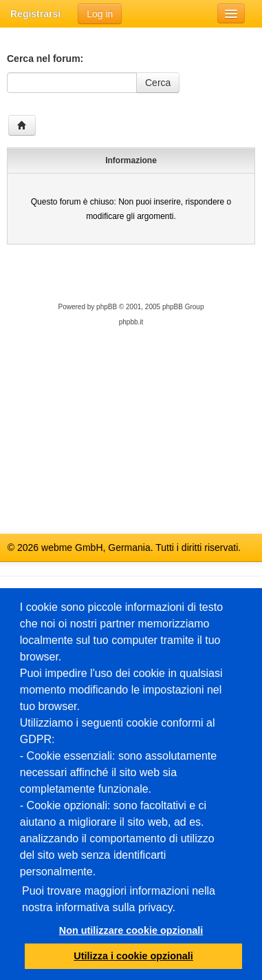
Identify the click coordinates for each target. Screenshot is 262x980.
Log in (100, 14)
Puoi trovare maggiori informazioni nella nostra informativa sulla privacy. (119, 899)
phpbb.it (131, 322)
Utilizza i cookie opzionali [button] (133, 956)
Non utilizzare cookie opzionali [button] (131, 930)
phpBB (107, 307)
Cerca (158, 83)
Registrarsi (35, 14)
